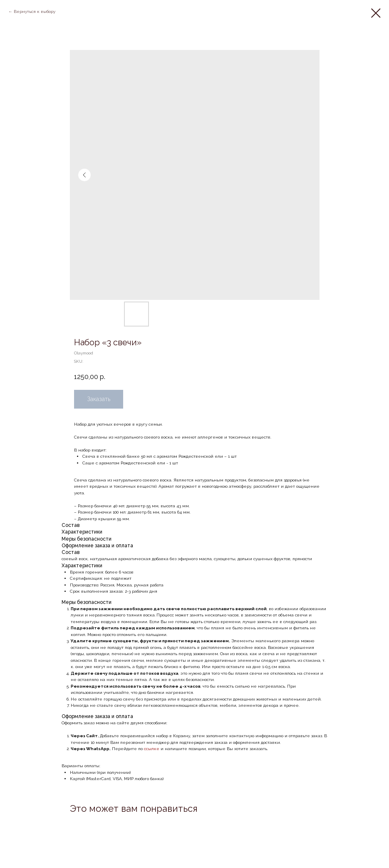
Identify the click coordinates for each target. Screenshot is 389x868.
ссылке (152, 749)
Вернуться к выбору (35, 11)
